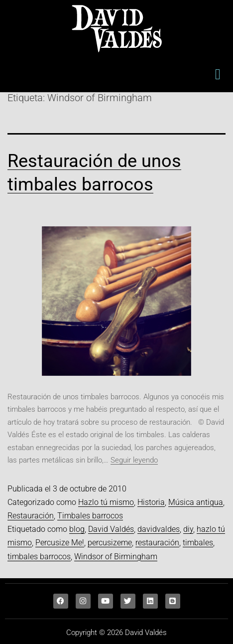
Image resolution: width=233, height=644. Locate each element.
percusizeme (110, 543)
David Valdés (111, 529)
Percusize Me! (60, 543)
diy (188, 529)
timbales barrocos (39, 557)
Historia (151, 502)
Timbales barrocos (90, 516)
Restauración (31, 516)
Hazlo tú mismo (106, 502)
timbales (198, 543)
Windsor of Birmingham (116, 557)
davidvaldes (159, 529)
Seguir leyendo (134, 460)
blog (77, 529)
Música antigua (196, 502)
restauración (157, 543)
